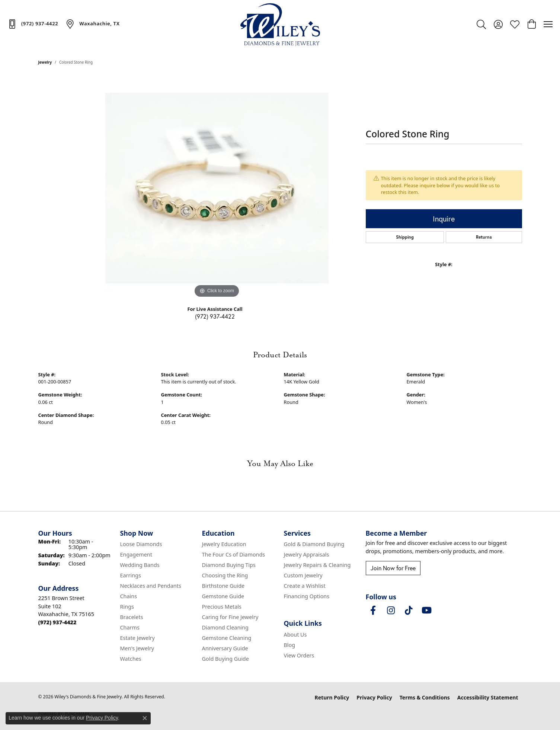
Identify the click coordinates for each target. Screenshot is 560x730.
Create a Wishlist (305, 586)
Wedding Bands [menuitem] (140, 565)
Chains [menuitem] (129, 596)
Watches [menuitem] (131, 659)
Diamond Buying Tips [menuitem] (229, 565)
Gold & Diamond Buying (314, 544)
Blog (290, 645)
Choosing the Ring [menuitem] (225, 575)
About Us (295, 635)
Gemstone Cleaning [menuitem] (227, 638)
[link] (33, 24)
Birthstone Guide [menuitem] (223, 586)
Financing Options (307, 596)
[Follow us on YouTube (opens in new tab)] (427, 611)
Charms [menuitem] (130, 627)
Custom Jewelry (303, 575)
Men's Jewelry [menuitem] (137, 648)
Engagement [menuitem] (136, 554)
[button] (481, 24)
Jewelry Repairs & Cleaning (317, 565)
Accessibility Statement (488, 697)
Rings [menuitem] (127, 607)
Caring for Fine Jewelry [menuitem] (230, 617)
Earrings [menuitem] (131, 575)
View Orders (299, 655)
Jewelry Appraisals (307, 554)
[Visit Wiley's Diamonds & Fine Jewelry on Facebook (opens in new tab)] (373, 611)
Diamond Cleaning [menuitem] (225, 627)
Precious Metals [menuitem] (222, 607)
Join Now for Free (393, 568)
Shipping (405, 237)
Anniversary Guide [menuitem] (225, 648)
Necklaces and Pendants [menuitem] (151, 586)
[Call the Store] (57, 622)
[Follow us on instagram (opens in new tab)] (391, 611)
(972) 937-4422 (215, 316)
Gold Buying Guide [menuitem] (225, 659)
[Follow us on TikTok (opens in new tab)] (409, 611)
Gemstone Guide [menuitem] (223, 596)
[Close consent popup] (145, 718)
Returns (484, 237)
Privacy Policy (374, 697)
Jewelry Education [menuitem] (224, 544)
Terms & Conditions (425, 697)
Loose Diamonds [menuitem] (141, 544)
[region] (217, 188)
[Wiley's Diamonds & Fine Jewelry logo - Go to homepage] (280, 24)
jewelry (45, 62)
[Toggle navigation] (548, 24)
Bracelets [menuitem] (132, 617)
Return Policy (332, 697)
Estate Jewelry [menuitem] (137, 638)
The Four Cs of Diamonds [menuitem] (234, 554)
